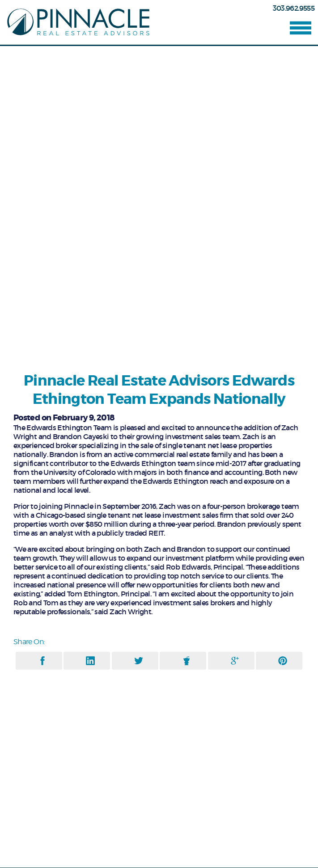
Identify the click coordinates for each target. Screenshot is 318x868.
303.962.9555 (294, 8)
